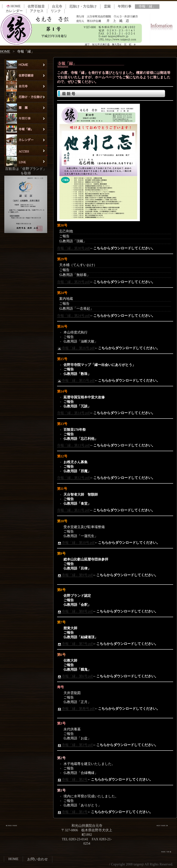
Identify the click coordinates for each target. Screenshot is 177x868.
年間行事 (125, 6)
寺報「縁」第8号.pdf (75, 611)
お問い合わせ (38, 859)
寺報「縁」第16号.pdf (76, 348)
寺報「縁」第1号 (72, 812)
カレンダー (14, 11)
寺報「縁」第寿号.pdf (76, 709)
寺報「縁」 (147, 6)
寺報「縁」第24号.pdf (73, 316)
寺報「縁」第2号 (72, 780)
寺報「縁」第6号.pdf (75, 676)
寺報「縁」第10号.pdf (76, 543)
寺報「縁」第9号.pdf (75, 575)
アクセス (37, 11)
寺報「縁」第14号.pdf (73, 413)
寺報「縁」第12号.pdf (73, 478)
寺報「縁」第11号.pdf (73, 510)
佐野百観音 (36, 6)
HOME (13, 6)
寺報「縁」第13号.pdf (73, 445)
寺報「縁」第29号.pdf (73, 282)
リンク (56, 11)
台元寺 (57, 6)
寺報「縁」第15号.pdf (76, 381)
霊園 (107, 6)
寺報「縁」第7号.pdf (75, 644)
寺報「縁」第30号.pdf (73, 248)
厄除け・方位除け (83, 6)
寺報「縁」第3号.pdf (75, 745)
